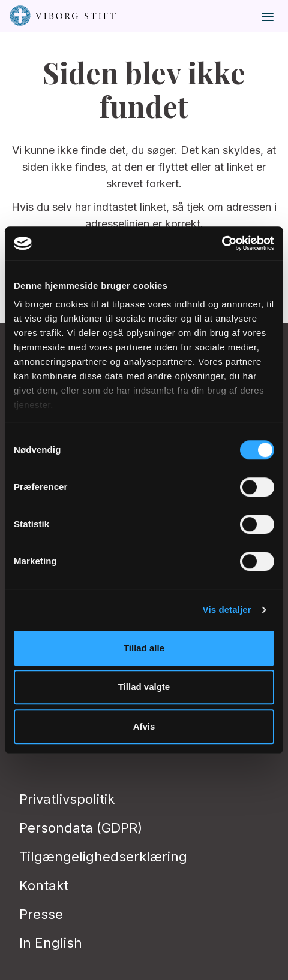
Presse (41, 914)
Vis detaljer (227, 610)
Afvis (144, 726)
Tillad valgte (144, 687)
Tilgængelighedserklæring (103, 857)
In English (51, 943)
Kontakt (44, 885)
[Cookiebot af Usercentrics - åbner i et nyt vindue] (222, 243)
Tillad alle (144, 648)
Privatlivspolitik (67, 799)
